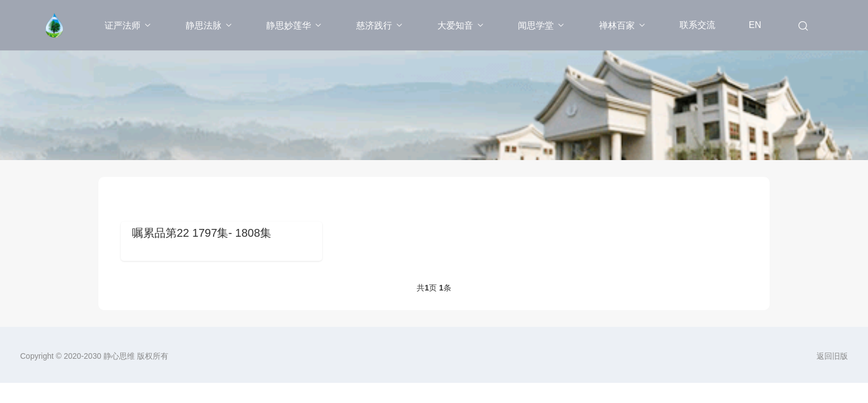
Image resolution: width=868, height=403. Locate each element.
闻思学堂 (542, 25)
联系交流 (697, 25)
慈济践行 (380, 25)
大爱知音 (461, 25)
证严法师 (128, 25)
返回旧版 (832, 356)
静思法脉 (209, 25)
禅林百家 (623, 25)
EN (755, 25)
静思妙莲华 (294, 25)
